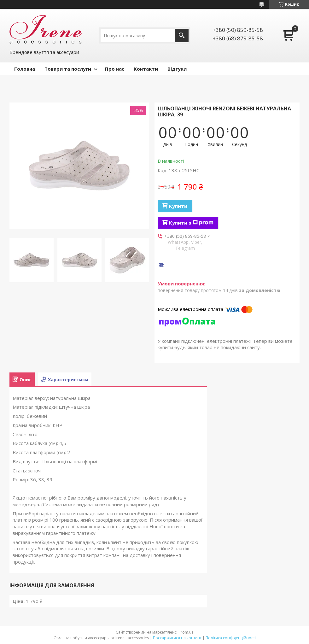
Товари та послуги (68, 69)
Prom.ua (186, 632)
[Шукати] (182, 35)
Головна (25, 69)
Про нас (115, 69)
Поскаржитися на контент (177, 638)
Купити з (191, 223)
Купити (178, 206)
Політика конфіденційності (231, 638)
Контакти (146, 69)
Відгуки (177, 69)
